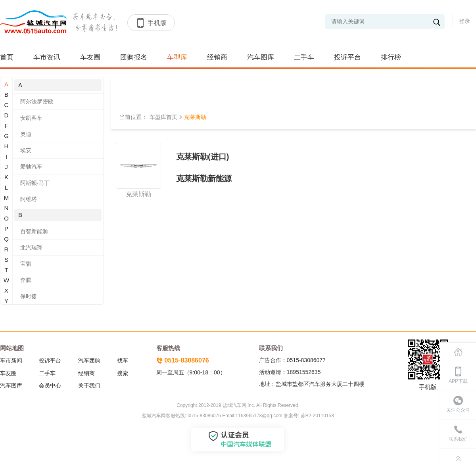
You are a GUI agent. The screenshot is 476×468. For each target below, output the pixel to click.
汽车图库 (261, 57)
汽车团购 (89, 361)
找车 (123, 361)
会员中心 (50, 386)
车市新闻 (11, 361)
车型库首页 (163, 117)
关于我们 (89, 386)
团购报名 (134, 57)
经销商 (217, 57)
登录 (464, 21)
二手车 (304, 57)
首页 (7, 57)
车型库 (177, 57)
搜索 (123, 373)
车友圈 (90, 57)
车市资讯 (47, 57)
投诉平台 (347, 57)
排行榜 (391, 57)
